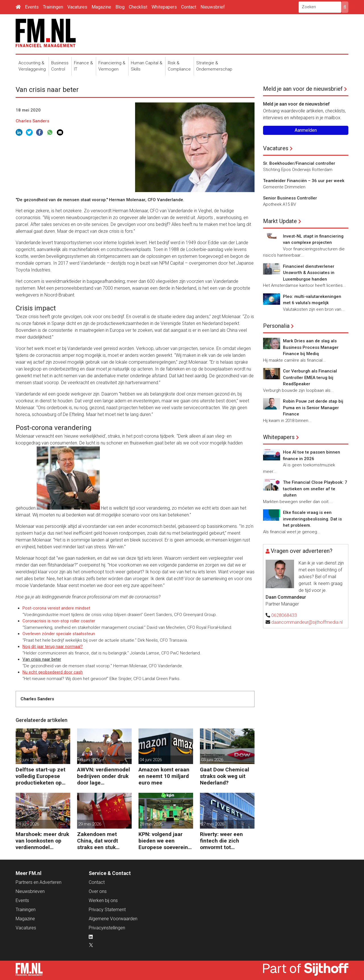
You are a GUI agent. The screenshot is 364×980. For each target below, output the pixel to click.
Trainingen (53, 7)
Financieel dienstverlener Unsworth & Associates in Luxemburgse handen (309, 273)
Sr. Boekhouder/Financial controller (299, 163)
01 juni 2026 (28, 824)
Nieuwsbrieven (30, 891)
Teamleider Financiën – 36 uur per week (304, 181)
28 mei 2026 (151, 824)
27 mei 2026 (213, 824)
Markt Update (280, 221)
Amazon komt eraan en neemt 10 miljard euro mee (164, 776)
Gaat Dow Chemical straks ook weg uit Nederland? (225, 776)
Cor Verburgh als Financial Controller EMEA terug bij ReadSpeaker (310, 377)
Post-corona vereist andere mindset (56, 608)
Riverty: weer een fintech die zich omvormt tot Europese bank (221, 841)
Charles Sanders (32, 121)
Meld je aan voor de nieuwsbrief (303, 89)
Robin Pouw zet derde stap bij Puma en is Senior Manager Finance (313, 408)
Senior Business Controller (290, 198)
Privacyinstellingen (107, 928)
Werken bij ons (103, 900)
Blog (120, 7)
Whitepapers (164, 7)
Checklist (138, 7)
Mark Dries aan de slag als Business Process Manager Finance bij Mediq (311, 347)
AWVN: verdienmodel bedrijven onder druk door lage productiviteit (104, 776)
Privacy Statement (107, 910)
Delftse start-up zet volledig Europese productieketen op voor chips (41, 776)
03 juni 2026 (212, 760)
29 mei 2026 (90, 824)
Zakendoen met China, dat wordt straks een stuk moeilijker (98, 841)
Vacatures (77, 7)
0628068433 (284, 615)
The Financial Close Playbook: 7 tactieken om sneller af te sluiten (315, 489)
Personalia (276, 326)
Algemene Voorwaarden (113, 919)
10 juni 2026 (28, 760)
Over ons (98, 891)
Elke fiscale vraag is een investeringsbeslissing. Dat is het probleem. (312, 519)
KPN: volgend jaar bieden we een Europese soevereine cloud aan (165, 841)
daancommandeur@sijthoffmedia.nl (307, 622)
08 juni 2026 (89, 760)
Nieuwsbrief (213, 7)
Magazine (101, 7)
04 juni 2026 (151, 760)
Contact (189, 7)
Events (32, 7)
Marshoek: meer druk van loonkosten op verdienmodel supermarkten (42, 841)
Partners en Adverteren (39, 882)
